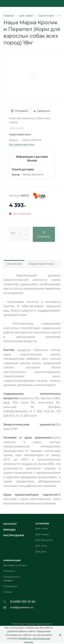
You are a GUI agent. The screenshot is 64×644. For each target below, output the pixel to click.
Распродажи (14, 535)
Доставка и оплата (15, 565)
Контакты (9, 571)
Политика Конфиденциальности (32, 624)
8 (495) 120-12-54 (23, 602)
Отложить (19, 111)
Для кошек (42, 534)
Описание (14, 264)
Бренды (10, 530)
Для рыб (41, 552)
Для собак (42, 528)
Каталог (10, 524)
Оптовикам (10, 586)
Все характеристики (22, 144)
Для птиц (41, 546)
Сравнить (41, 111)
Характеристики (42, 264)
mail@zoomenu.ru (22, 607)
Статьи (8, 592)
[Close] (59, 635)
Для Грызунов (44, 540)
